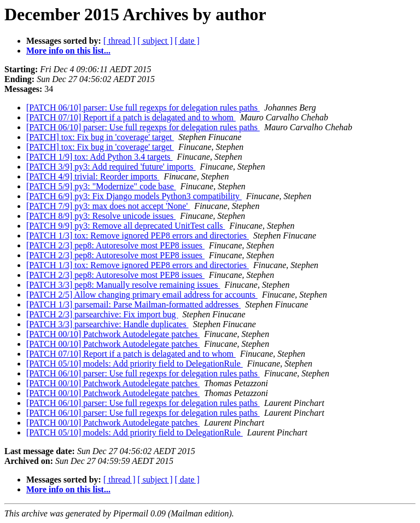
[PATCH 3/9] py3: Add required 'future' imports (111, 167)
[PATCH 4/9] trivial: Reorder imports (93, 176)
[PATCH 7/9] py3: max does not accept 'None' (108, 206)
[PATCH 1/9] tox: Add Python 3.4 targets (100, 157)
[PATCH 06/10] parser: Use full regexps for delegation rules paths (143, 107)
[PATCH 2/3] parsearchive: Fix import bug (102, 314)
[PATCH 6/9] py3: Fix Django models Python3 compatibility (134, 196)
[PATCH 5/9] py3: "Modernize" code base (101, 186)
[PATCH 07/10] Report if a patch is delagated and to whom (131, 117)
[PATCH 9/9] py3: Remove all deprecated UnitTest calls (126, 226)
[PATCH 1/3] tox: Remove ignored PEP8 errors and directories (138, 236)
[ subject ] (155, 41)
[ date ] (187, 41)
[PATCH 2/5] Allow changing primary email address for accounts (142, 295)
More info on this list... (68, 51)
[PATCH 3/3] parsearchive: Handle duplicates (107, 324)
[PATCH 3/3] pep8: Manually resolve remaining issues (123, 285)
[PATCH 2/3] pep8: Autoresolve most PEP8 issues (115, 245)
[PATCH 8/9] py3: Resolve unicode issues (101, 216)
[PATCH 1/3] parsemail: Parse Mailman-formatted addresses (133, 304)
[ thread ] (119, 41)
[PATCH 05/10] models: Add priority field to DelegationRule (135, 364)
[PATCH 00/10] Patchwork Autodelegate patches (113, 334)
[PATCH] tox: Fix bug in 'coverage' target (100, 137)
